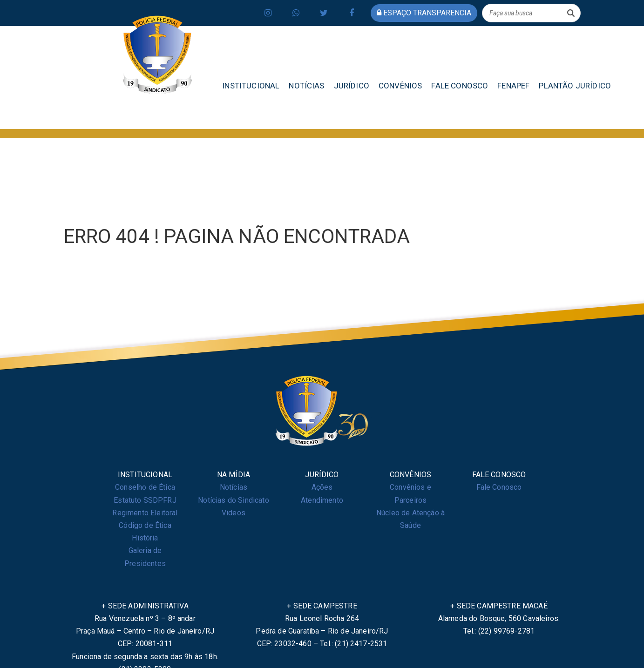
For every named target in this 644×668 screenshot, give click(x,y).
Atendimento (322, 500)
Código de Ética (145, 525)
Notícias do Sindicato (233, 500)
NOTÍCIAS (306, 86)
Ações (322, 487)
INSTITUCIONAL (251, 86)
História (145, 538)
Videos (234, 513)
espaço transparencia (424, 13)
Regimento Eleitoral (145, 513)
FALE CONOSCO (460, 86)
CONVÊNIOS (400, 86)
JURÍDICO (352, 86)
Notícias (234, 487)
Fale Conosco (499, 487)
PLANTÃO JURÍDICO (575, 86)
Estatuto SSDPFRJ (145, 500)
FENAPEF (513, 86)
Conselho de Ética (145, 487)
